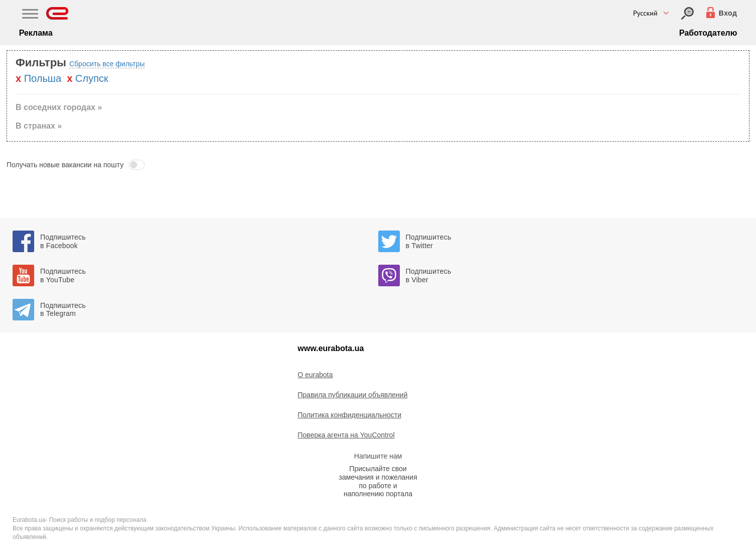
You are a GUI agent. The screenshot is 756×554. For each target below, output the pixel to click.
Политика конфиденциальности (350, 415)
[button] (378, 165)
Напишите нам (378, 456)
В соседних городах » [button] (59, 107)
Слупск (92, 78)
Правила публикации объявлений (353, 395)
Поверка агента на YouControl (346, 435)
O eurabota (315, 375)
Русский (645, 13)
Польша (43, 78)
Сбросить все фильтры (107, 64)
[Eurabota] (58, 13)
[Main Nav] (30, 15)
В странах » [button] (39, 126)
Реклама (36, 33)
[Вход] (687, 13)
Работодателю (708, 33)
